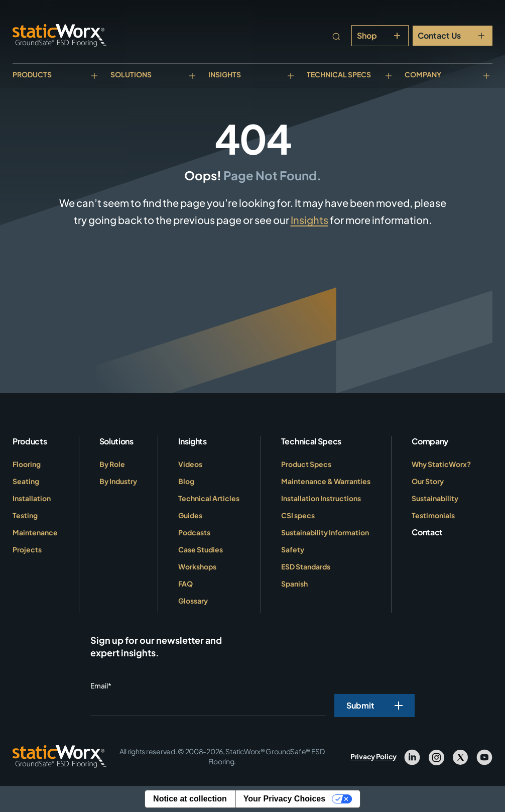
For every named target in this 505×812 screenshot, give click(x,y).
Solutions (131, 74)
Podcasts (194, 532)
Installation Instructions (321, 498)
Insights (225, 74)
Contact (427, 532)
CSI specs (298, 515)
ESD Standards (306, 566)
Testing (25, 515)
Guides (190, 515)
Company (423, 74)
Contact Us (439, 35)
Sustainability (435, 498)
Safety (293, 549)
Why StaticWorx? (441, 464)
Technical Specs (339, 74)
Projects (27, 549)
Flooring (27, 464)
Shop (367, 35)
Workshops (197, 566)
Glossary (193, 601)
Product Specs (306, 464)
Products (32, 74)
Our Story (428, 481)
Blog (186, 481)
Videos (190, 464)
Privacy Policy (373, 756)
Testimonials (433, 515)
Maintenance (35, 532)
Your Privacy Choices (284, 799)
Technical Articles (209, 498)
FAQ (185, 584)
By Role (112, 464)
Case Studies (201, 549)
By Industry (118, 481)
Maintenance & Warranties (326, 481)
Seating (26, 481)
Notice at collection (190, 799)
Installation (32, 498)
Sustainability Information (325, 532)
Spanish (294, 584)
